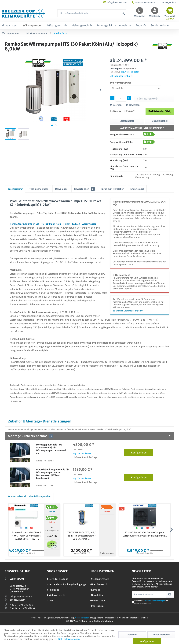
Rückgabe (53, 590)
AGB (50, 601)
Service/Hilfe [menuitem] (168, 2)
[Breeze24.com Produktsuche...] (92, 13)
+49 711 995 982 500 (22, 605)
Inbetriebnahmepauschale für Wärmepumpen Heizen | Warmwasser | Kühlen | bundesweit (53, 474)
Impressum (97, 606)
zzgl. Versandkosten (130, 72)
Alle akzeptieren (161, 635)
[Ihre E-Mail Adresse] (149, 594)
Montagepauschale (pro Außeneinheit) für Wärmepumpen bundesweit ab (51, 449)
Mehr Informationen (69, 639)
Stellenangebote (99, 579)
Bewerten (133, 105)
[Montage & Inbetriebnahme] (114, 26)
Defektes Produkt (57, 579)
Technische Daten (39, 189)
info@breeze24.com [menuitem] (115, 2)
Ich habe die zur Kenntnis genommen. (151, 602)
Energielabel (137, 189)
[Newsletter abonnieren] (170, 594)
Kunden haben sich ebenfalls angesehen (29, 496)
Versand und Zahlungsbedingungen (67, 584)
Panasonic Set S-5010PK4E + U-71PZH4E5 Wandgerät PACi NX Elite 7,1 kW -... (26, 536)
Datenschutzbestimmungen (154, 601)
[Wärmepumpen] (33, 26)
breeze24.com (18, 600)
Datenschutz (97, 601)
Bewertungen (84, 189)
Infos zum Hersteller (113, 189)
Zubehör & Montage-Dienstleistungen (142, 128)
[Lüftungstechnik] (57, 26)
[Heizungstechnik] (82, 26)
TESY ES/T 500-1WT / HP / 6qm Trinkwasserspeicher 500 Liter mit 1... (81, 536)
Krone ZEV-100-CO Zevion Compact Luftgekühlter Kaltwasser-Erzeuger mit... (145, 534)
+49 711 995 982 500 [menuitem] (144, 2)
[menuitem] (92, 15)
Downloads (61, 189)
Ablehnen (132, 635)
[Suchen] (123, 13)
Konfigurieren (142, 452)
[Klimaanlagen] (10, 26)
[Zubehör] (141, 26)
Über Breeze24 (98, 584)
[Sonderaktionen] (161, 26)
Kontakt (95, 590)
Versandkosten (82, 618)
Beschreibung (15, 189)
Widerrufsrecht (56, 595)
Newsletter (96, 595)
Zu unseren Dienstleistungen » (128, 311)
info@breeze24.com (21, 597)
